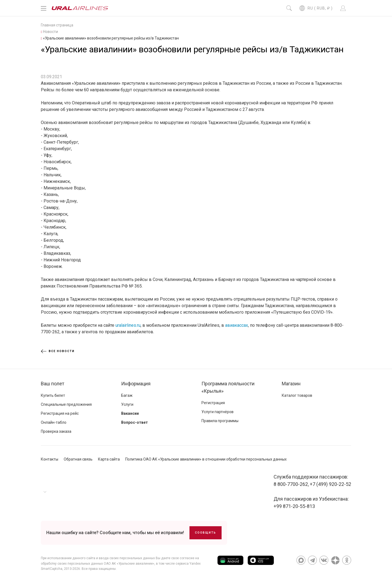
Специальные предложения (66, 404)
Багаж (127, 395)
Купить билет (53, 395)
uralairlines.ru (128, 325)
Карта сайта (109, 459)
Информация (136, 384)
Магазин (291, 384)
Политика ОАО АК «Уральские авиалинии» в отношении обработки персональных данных (206, 459)
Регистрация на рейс (60, 413)
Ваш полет (53, 384)
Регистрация (213, 403)
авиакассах (237, 325)
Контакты (50, 459)
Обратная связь (78, 459)
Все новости (58, 351)
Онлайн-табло (54, 422)
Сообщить (206, 533)
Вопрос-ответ (134, 422)
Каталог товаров (297, 395)
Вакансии (130, 413)
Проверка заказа (56, 431)
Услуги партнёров (218, 412)
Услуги (127, 404)
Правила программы (220, 421)
